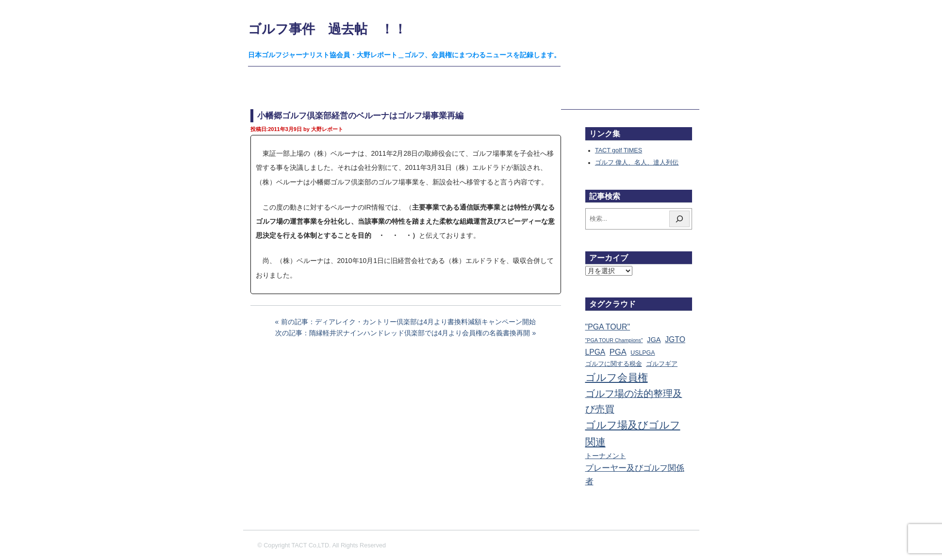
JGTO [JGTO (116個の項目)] (675, 339)
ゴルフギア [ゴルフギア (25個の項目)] (662, 364)
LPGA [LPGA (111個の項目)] (595, 352)
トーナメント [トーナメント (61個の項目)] (606, 456)
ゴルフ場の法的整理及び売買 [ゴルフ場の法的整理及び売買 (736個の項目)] (634, 401)
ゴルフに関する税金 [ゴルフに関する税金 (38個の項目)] (614, 364)
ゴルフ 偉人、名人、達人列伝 (637, 163)
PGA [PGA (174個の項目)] (618, 352)
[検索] (679, 219)
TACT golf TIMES (619, 150)
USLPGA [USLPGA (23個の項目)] (643, 353)
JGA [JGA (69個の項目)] (654, 340)
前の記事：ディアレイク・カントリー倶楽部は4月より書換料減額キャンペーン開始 (409, 322)
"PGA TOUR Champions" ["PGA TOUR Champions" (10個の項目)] (614, 340)
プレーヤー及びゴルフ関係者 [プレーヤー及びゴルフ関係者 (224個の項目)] (635, 475)
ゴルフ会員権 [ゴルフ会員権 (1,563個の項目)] (617, 378)
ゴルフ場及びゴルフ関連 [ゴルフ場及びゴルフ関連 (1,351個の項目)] (633, 433)
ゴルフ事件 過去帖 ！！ (327, 29)
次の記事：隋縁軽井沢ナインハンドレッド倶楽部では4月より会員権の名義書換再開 (403, 333)
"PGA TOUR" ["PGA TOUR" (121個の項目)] (608, 327)
